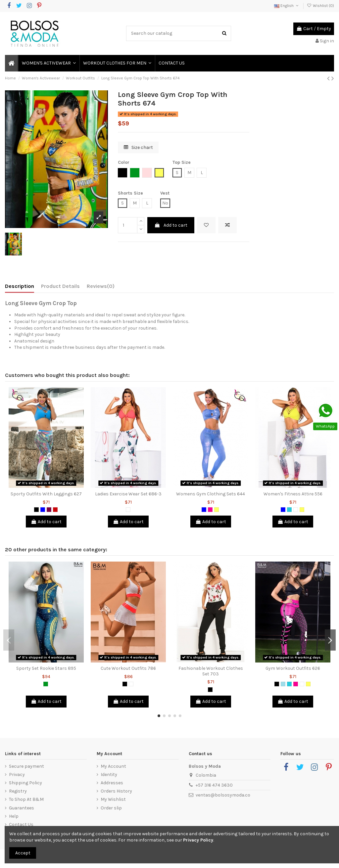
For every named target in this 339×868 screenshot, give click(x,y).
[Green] (46, 684)
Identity (109, 775)
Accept (23, 853)
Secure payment (26, 766)
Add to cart (171, 225)
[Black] (36, 510)
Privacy (17, 775)
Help (14, 816)
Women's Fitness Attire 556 (293, 494)
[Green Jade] (289, 510)
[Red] (55, 510)
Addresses (112, 783)
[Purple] (49, 510)
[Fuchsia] (210, 510)
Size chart (138, 147)
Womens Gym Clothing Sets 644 (211, 494)
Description (20, 286)
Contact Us (21, 824)
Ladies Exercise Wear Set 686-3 (128, 494)
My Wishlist (113, 799)
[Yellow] (217, 510)
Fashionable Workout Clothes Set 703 (211, 671)
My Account (113, 766)
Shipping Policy (25, 783)
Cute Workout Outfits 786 (128, 668)
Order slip (111, 808)
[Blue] (43, 510)
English (287, 6)
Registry (18, 791)
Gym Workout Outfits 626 (293, 668)
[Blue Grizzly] (283, 684)
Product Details (60, 286)
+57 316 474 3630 (214, 785)
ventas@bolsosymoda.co (223, 795)
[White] (128, 510)
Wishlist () (320, 6)
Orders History (116, 791)
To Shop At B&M (26, 799)
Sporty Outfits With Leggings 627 (46, 494)
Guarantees (22, 808)
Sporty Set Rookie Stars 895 (46, 668)
